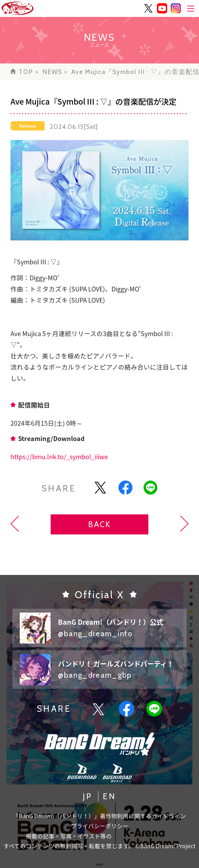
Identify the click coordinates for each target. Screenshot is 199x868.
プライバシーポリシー (100, 826)
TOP (26, 72)
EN (110, 796)
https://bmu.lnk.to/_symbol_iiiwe (59, 456)
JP (88, 796)
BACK (99, 524)
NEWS (52, 72)
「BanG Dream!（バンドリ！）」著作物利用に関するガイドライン (99, 816)
